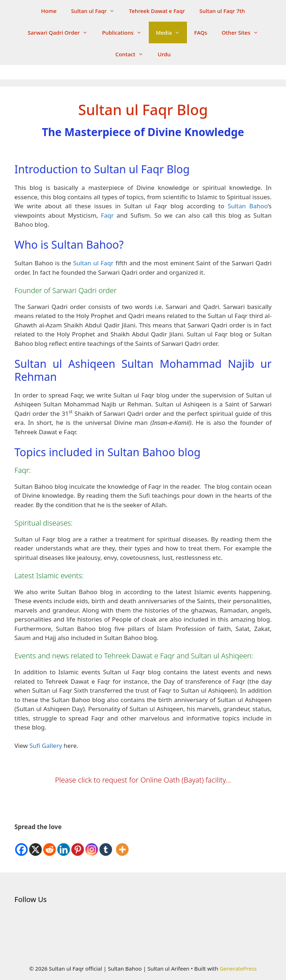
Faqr (107, 215)
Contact (133, 54)
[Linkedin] (64, 844)
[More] (122, 844)
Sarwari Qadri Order (61, 32)
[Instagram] (92, 844)
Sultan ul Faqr (96, 11)
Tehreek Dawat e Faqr (157, 11)
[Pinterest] (78, 844)
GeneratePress (238, 968)
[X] (35, 844)
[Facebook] (21, 844)
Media (171, 32)
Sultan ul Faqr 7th (222, 11)
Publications (125, 32)
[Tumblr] (106, 844)
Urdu (164, 54)
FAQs (201, 32)
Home (49, 11)
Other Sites (243, 32)
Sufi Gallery (46, 746)
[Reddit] (50, 844)
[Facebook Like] (114, 838)
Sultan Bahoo (248, 206)
